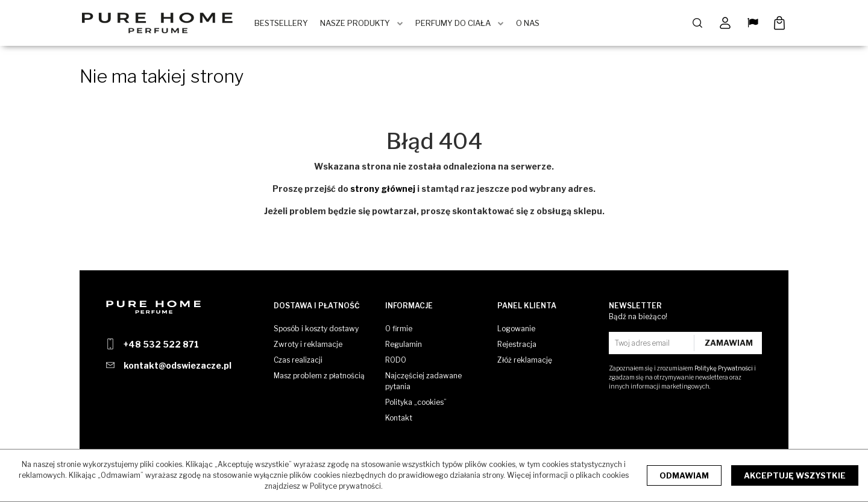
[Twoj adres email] (653, 343)
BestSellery (285, 24)
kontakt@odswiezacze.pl (178, 365)
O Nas (531, 24)
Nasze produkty (359, 24)
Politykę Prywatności (724, 368)
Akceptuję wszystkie (795, 475)
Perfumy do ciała (457, 24)
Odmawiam (684, 475)
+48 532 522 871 (161, 344)
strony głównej (383, 190)
